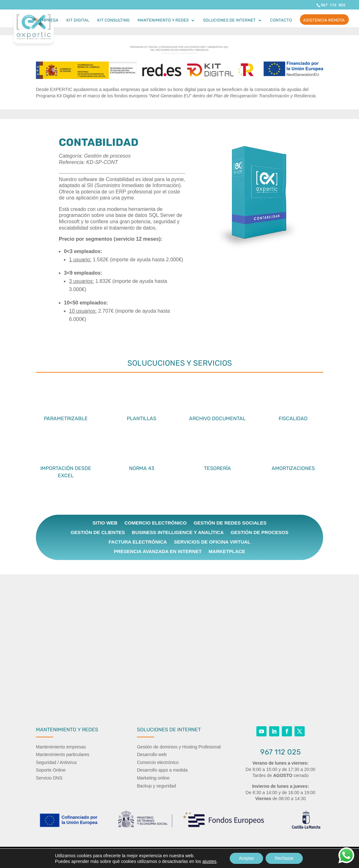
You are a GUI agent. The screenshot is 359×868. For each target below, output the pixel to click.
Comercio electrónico (156, 523)
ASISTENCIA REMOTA (324, 20)
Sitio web (105, 523)
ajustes (208, 861)
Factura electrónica (138, 542)
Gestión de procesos (260, 533)
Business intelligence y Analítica (178, 533)
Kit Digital (78, 20)
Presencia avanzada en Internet (158, 552)
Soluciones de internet (229, 20)
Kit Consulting (113, 20)
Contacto (281, 20)
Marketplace (227, 552)
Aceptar (246, 858)
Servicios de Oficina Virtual (212, 542)
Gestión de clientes (98, 533)
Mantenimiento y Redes (163, 20)
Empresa (49, 20)
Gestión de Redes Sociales (230, 523)
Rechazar (285, 858)
